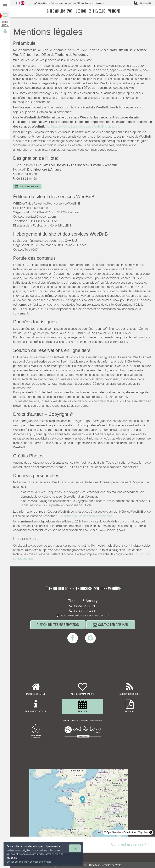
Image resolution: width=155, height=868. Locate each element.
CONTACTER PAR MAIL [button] (27, 187)
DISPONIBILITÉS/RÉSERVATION (58, 625)
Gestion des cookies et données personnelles (28, 862)
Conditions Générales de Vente (105, 865)
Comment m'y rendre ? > (130, 844)
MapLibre (143, 832)
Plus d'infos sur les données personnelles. (85, 516)
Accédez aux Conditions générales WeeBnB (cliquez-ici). (83, 126)
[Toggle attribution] (151, 832)
